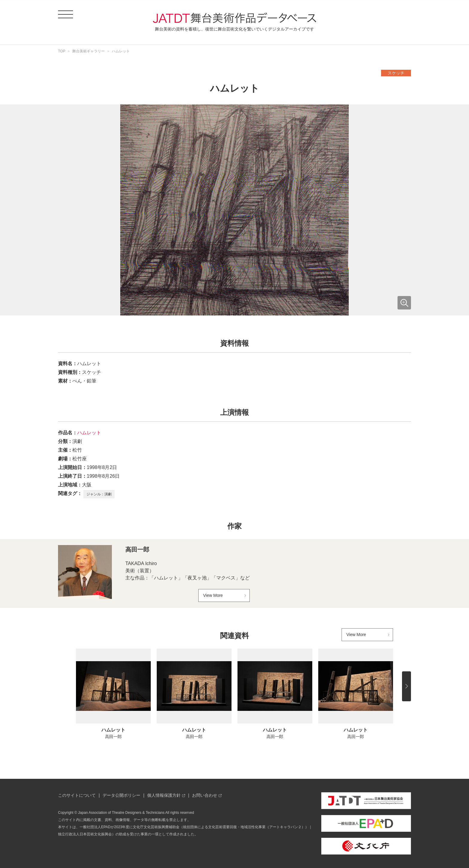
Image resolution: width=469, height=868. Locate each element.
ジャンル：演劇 (99, 494)
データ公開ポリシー (121, 795)
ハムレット (89, 433)
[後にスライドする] (406, 686)
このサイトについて (77, 795)
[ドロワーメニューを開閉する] (66, 14)
